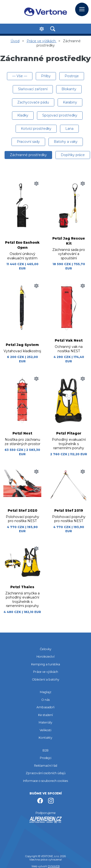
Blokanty (69, 89)
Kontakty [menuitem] (45, 738)
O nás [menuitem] (45, 700)
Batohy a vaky (66, 142)
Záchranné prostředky (28, 155)
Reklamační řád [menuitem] (46, 766)
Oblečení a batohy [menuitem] (46, 679)
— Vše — (20, 76)
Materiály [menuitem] (45, 722)
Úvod (15, 41)
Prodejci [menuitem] (46, 758)
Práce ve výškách (42, 41)
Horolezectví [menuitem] (45, 657)
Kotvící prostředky (36, 129)
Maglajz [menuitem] (46, 692)
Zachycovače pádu (33, 102)
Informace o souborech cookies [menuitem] (45, 781)
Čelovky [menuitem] (46, 649)
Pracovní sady (28, 142)
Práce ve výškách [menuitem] (46, 672)
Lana (69, 129)
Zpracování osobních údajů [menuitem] (46, 773)
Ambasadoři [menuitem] (45, 707)
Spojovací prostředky (60, 115)
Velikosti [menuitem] (45, 730)
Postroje (72, 76)
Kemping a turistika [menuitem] (46, 664)
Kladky (23, 115)
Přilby (46, 76)
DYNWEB (54, 866)
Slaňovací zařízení (33, 89)
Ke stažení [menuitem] (45, 715)
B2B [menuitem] (45, 750)
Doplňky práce (73, 155)
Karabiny (70, 102)
